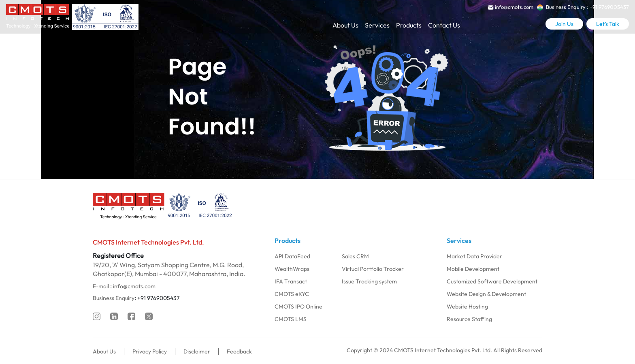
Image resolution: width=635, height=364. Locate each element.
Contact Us (444, 25)
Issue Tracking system (369, 281)
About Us (345, 25)
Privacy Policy (150, 351)
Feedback (239, 351)
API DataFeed (292, 256)
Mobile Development (473, 269)
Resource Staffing (469, 319)
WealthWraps (292, 269)
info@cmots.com (134, 286)
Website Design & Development (486, 294)
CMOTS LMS (291, 319)
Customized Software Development (492, 281)
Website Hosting (467, 307)
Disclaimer (197, 351)
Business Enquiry (114, 298)
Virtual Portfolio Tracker (373, 269)
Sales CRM (355, 256)
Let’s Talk (608, 24)
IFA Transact (291, 281)
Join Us (564, 24)
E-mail (101, 286)
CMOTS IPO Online (298, 307)
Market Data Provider (474, 256)
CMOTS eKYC (292, 294)
